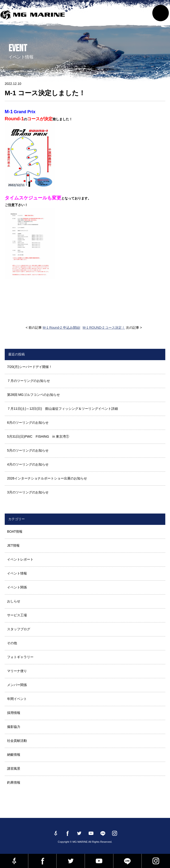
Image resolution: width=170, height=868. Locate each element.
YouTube (99, 861)
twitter (71, 861)
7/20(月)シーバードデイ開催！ (30, 367)
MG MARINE (34, 15)
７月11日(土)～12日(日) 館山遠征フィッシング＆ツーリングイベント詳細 (62, 409)
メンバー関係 (17, 685)
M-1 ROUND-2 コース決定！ (104, 328)
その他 (12, 643)
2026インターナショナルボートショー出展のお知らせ (47, 478)
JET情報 (13, 545)
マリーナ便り (17, 671)
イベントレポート (20, 559)
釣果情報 (14, 782)
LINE (127, 861)
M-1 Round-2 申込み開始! (61, 328)
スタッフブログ (19, 629)
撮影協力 (14, 727)
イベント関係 (17, 587)
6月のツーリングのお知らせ (28, 423)
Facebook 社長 (14, 861)
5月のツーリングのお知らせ (28, 450)
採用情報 (14, 713)
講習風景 (14, 769)
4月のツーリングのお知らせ (28, 464)
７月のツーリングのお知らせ (29, 381)
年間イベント (17, 699)
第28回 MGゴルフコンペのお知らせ (33, 395)
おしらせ (14, 601)
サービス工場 (17, 615)
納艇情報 (14, 755)
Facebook (42, 861)
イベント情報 (17, 573)
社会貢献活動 (17, 741)
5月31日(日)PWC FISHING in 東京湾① (38, 436)
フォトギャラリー (20, 657)
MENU (161, 13)
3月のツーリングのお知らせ (28, 492)
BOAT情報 (15, 531)
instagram (156, 861)
